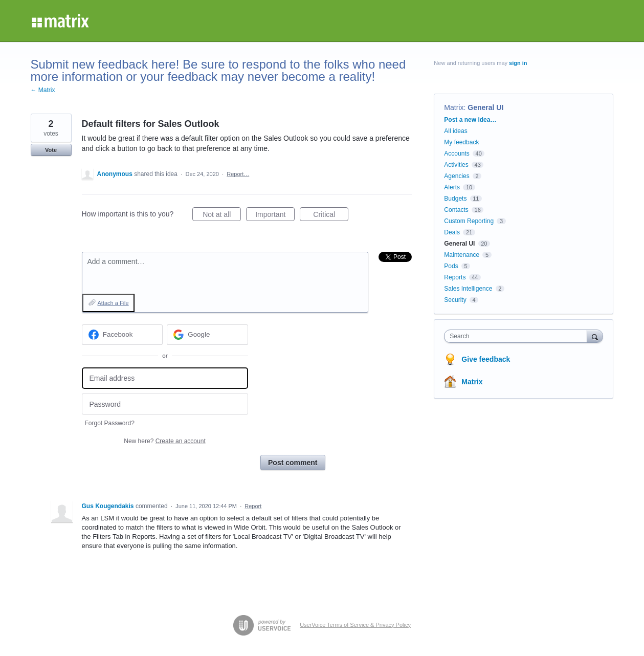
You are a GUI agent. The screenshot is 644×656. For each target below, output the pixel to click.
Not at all (222, 216)
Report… (238, 174)
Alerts (452, 187)
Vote (51, 150)
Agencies (457, 176)
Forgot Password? (110, 423)
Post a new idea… (470, 120)
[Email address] (165, 378)
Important (275, 216)
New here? (164, 441)
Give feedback (486, 359)
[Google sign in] (207, 335)
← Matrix (43, 90)
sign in (518, 63)
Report (253, 506)
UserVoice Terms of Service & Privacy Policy (355, 625)
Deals (452, 232)
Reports (455, 277)
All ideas (456, 131)
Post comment (293, 463)
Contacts (456, 210)
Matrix (454, 107)
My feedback (461, 142)
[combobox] (518, 336)
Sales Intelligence (468, 289)
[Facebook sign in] (123, 335)
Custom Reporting (469, 221)
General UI (485, 107)
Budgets (455, 199)
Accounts (457, 154)
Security (455, 300)
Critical (331, 216)
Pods (451, 266)
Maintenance (462, 255)
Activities (456, 165)
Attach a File (113, 303)
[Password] (165, 404)
